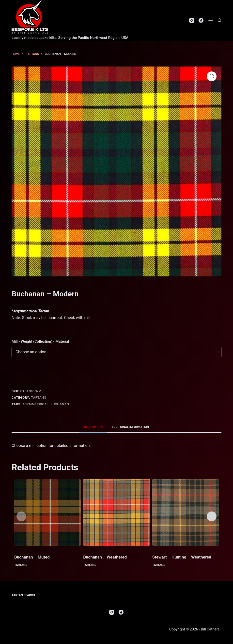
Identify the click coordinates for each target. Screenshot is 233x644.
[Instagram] (192, 20)
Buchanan (60, 404)
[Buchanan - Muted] (47, 512)
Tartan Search (23, 595)
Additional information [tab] (130, 427)
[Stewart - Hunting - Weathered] (186, 512)
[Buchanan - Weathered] (116, 512)
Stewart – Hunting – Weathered (182, 557)
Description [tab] (93, 427)
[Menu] (211, 20)
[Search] (220, 20)
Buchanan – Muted (32, 557)
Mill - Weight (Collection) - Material (40, 341)
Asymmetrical (35, 404)
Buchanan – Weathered (105, 557)
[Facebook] (201, 20)
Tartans (39, 398)
